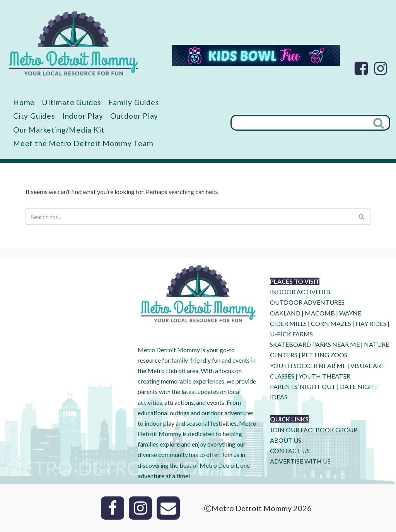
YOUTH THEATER (324, 376)
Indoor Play (83, 116)
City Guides (34, 116)
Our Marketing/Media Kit (59, 130)
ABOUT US (286, 440)
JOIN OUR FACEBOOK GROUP (314, 430)
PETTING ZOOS (324, 355)
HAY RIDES (371, 323)
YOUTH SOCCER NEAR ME (308, 366)
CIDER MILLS (288, 323)
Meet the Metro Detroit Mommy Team (83, 143)
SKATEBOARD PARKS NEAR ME (315, 344)
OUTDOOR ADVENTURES (307, 302)
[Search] (300, 123)
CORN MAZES (331, 323)
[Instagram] (381, 68)
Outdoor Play (134, 116)
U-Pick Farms (291, 334)
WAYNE (350, 313)
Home (24, 102)
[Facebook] (361, 68)
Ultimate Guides (72, 102)
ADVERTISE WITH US (300, 461)
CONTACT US (290, 451)
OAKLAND (285, 313)
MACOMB (320, 313)
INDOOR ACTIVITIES (300, 292)
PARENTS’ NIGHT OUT (303, 386)
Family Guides (134, 102)
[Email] (168, 508)
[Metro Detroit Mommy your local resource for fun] (73, 43)
